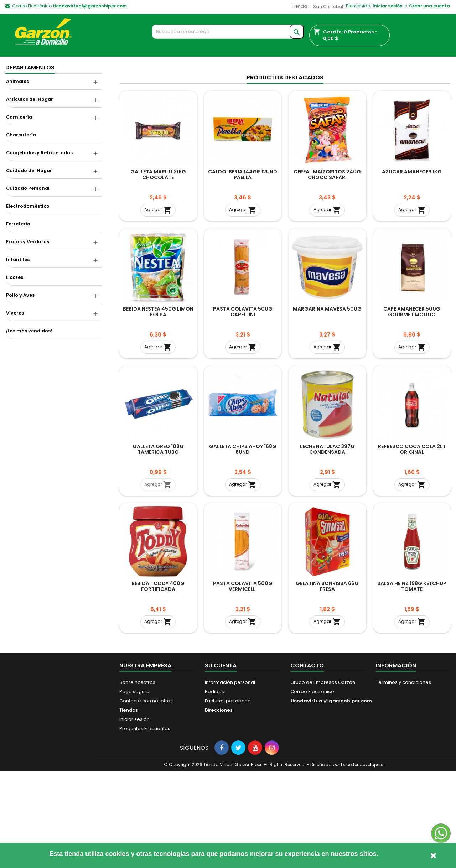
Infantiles (18, 259)
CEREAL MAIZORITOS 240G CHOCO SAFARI (327, 271)
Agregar (158, 306)
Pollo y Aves (20, 295)
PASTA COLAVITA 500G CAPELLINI (243, 408)
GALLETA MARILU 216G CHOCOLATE (158, 271)
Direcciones (219, 807)
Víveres (15, 313)
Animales (17, 81)
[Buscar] (228, 32)
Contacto (307, 762)
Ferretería (18, 224)
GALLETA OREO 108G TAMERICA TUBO (158, 545)
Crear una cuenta (429, 6)
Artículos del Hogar (30, 99)
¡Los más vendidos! (29, 331)
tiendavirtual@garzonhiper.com (90, 6)
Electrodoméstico (28, 206)
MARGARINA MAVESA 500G (327, 405)
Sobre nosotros (137, 779)
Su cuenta (221, 762)
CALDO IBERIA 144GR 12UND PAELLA (243, 271)
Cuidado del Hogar (29, 170)
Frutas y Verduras (28, 242)
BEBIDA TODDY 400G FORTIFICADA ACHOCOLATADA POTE (158, 686)
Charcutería (21, 135)
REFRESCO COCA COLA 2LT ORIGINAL (412, 545)
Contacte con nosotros (146, 797)
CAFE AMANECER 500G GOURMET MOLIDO (412, 408)
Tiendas (129, 807)
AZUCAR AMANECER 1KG (412, 268)
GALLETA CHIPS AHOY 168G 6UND (243, 545)
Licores (15, 277)
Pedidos (214, 788)
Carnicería (19, 117)
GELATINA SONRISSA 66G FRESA (327, 683)
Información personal (230, 779)
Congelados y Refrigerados (39, 153)
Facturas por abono (228, 797)
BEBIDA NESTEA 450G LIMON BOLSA (158, 408)
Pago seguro (134, 788)
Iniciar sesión (388, 6)
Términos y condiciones (403, 779)
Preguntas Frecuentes (145, 825)
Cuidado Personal (28, 188)
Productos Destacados (285, 174)
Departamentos (30, 67)
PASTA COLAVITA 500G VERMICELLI (243, 683)
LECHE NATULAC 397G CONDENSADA (327, 545)
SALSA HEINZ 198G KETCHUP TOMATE (412, 683)
